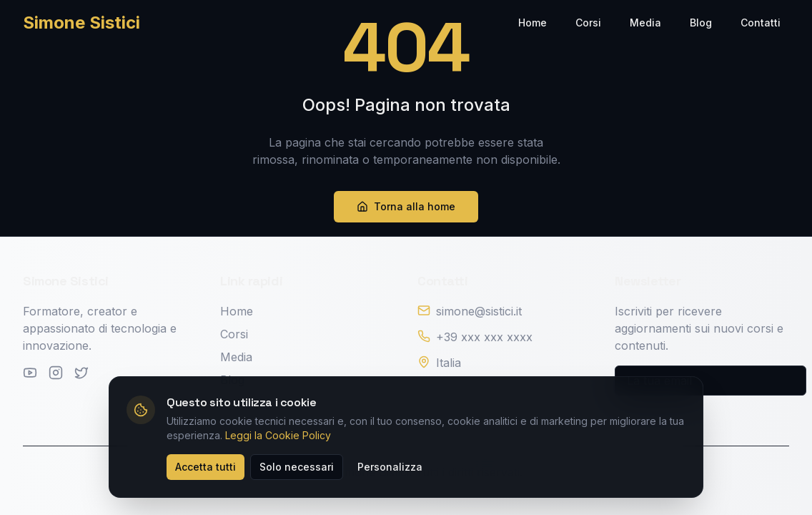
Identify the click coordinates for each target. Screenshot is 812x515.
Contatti (761, 23)
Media (645, 23)
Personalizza (390, 467)
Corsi (588, 23)
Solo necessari (297, 467)
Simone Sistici (81, 23)
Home (533, 23)
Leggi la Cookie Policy (278, 435)
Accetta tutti (206, 467)
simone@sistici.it (479, 311)
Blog (701, 23)
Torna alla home (406, 206)
